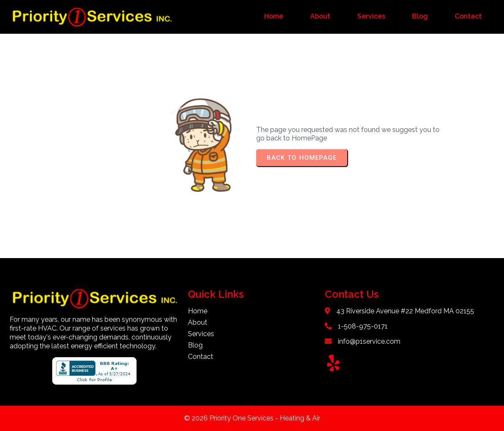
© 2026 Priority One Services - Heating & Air (252, 418)
